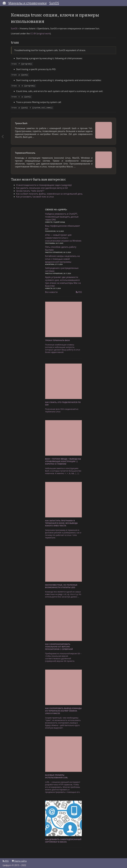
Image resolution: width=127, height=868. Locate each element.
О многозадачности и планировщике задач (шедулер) (44, 184)
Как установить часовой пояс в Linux (35, 195)
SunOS (54, 3)
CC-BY (33, 34)
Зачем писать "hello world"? (30, 190)
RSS (79, 291)
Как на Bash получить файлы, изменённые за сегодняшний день (49, 192)
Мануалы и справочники (28, 3)
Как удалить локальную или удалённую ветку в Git (42, 187)
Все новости (51, 291)
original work (44, 34)
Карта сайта (19, 860)
